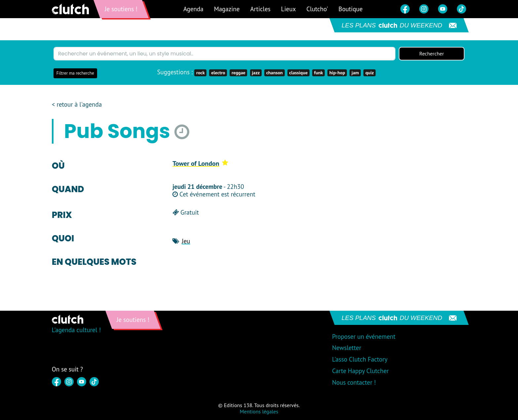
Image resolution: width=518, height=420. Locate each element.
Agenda (193, 9)
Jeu (186, 241)
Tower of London (200, 163)
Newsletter (347, 348)
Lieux (289, 9)
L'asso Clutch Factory (360, 360)
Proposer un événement (364, 336)
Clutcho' (317, 9)
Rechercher (432, 54)
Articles (260, 9)
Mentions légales (259, 411)
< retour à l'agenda (77, 105)
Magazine (227, 9)
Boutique (351, 9)
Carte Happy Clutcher (360, 371)
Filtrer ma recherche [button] (75, 73)
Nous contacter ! (354, 382)
